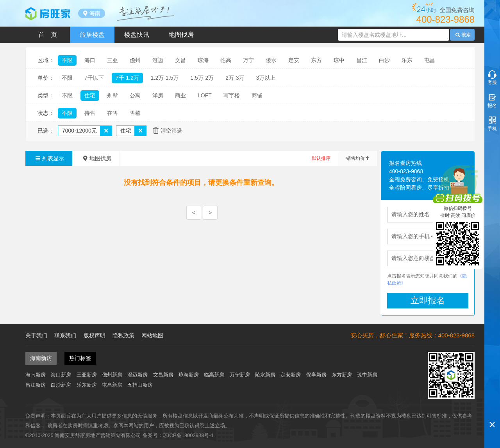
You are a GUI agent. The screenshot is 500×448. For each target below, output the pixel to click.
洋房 (158, 95)
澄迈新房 (137, 375)
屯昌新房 (112, 385)
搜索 (462, 35)
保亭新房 (316, 375)
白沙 (384, 60)
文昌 (180, 60)
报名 (492, 106)
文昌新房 (163, 375)
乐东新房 (87, 385)
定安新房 (291, 375)
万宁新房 (240, 375)
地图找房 (181, 35)
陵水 (271, 60)
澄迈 (158, 60)
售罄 (135, 113)
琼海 (203, 60)
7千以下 (94, 78)
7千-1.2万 (127, 78)
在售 (112, 113)
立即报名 (428, 300)
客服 (492, 82)
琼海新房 (189, 375)
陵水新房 (265, 375)
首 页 (48, 35)
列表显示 (49, 158)
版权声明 (95, 335)
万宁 (248, 60)
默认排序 (321, 158)
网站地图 (152, 335)
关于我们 (36, 335)
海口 (90, 60)
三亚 (112, 60)
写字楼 (232, 95)
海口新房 (61, 375)
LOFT (205, 95)
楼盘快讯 (137, 35)
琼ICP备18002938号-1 (188, 435)
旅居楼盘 (92, 35)
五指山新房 (140, 385)
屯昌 (430, 60)
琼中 (339, 60)
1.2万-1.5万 (165, 78)
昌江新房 (36, 385)
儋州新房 (112, 375)
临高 (226, 60)
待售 (90, 113)
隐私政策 (123, 335)
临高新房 (214, 375)
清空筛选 (171, 131)
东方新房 (342, 375)
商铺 (257, 95)
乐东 (407, 60)
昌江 (362, 60)
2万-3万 (235, 78)
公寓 (135, 95)
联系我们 (65, 335)
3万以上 (266, 78)
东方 (316, 60)
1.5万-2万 (202, 78)
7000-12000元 (79, 131)
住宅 (90, 95)
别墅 (112, 95)
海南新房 (36, 375)
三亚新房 (87, 375)
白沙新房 (61, 385)
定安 (294, 60)
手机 (492, 129)
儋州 (135, 60)
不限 (67, 60)
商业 (180, 95)
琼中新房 (367, 375)
